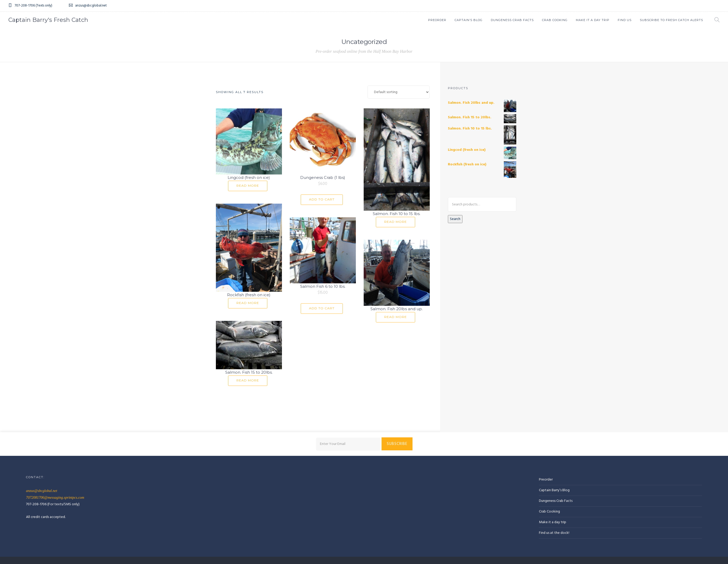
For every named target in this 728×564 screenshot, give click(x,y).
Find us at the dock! (554, 493)
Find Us (625, 20)
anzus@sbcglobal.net (42, 451)
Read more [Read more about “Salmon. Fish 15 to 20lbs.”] (248, 376)
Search (455, 219)
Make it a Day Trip (593, 20)
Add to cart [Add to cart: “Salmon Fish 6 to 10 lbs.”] (320, 306)
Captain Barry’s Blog (554, 450)
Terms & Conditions (124, 526)
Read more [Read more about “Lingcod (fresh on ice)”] (248, 186)
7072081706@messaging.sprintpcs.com (55, 458)
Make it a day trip (553, 482)
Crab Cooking (555, 20)
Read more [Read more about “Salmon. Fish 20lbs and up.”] (391, 314)
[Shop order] (399, 92)
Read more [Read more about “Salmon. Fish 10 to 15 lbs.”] (391, 222)
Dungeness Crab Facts (512, 20)
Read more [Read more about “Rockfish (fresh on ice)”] (248, 301)
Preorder (437, 20)
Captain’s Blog (469, 20)
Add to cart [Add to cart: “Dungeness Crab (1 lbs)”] (320, 199)
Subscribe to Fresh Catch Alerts (671, 20)
